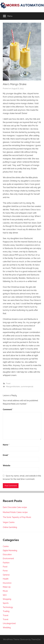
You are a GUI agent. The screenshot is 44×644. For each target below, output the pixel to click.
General (6, 575)
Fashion (6, 563)
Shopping (7, 599)
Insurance (7, 583)
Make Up (7, 587)
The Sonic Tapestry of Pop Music (17, 517)
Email (6, 455)
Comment (8, 409)
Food (8, 383)
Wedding (7, 628)
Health (6, 579)
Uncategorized (9, 623)
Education (7, 555)
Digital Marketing (10, 550)
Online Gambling (10, 527)
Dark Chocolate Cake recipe (15, 507)
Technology (8, 607)
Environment (8, 559)
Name (6, 445)
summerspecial (27, 387)
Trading (6, 611)
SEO (5, 595)
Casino (6, 546)
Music (5, 591)
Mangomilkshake (13, 387)
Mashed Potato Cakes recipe (15, 512)
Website (7, 466)
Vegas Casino (9, 522)
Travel (6, 615)
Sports (6, 603)
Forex (5, 571)
